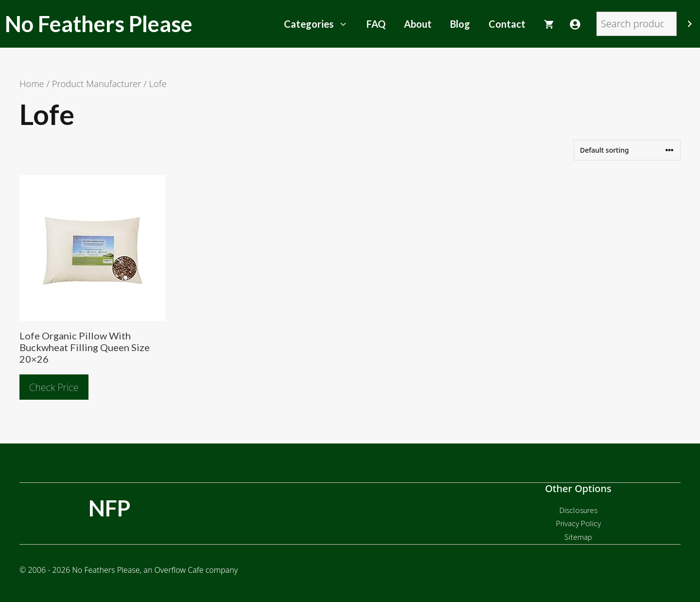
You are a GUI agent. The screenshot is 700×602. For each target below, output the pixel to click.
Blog (460, 24)
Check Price (54, 387)
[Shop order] (627, 150)
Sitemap (578, 537)
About (418, 24)
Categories (321, 24)
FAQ (376, 24)
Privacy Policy (578, 523)
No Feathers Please (99, 24)
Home (32, 83)
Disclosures (578, 510)
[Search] (690, 24)
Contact (507, 24)
